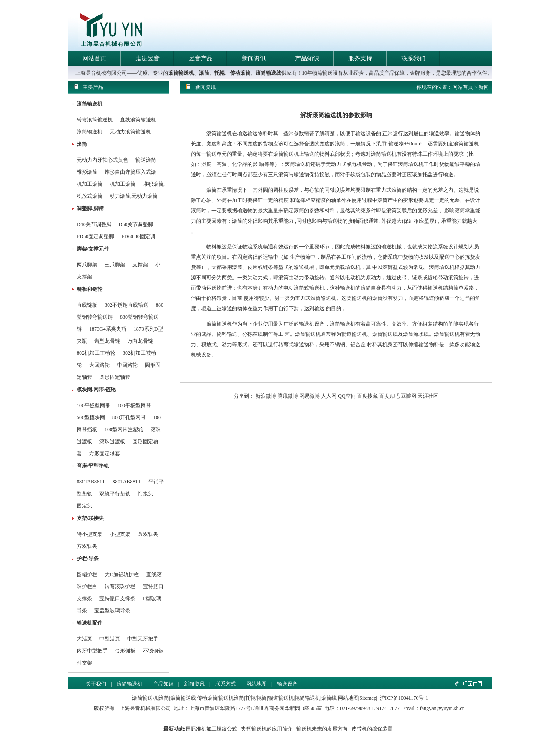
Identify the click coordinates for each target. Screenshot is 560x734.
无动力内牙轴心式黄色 (102, 160)
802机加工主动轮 (96, 353)
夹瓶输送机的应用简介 (267, 729)
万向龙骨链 (140, 341)
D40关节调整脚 (94, 224)
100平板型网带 (93, 405)
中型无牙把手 (143, 639)
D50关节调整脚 (136, 224)
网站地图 (256, 684)
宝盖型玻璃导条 (112, 610)
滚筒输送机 (181, 73)
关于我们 (96, 684)
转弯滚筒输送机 (95, 120)
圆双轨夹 (148, 534)
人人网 (329, 396)
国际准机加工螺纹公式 (211, 729)
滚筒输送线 (268, 73)
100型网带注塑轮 (124, 429)
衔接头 (145, 494)
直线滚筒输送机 (138, 120)
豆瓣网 (409, 396)
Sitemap (368, 698)
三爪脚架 (115, 265)
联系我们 (413, 59)
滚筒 (204, 73)
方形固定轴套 (105, 453)
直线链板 (87, 305)
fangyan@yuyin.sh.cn (442, 708)
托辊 (220, 73)
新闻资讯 (254, 59)
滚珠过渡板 (112, 441)
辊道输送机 (281, 698)
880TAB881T (91, 482)
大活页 (84, 639)
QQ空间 (347, 396)
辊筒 (262, 698)
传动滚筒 (240, 73)
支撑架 (140, 265)
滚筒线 (329, 698)
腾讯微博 (288, 396)
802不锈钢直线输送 (126, 305)
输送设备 (287, 684)
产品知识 (307, 59)
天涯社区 (428, 396)
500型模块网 (91, 417)
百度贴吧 (389, 396)
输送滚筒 (146, 160)
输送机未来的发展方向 (322, 729)
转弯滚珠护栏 (120, 586)
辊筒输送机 (307, 698)
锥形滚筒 (87, 172)
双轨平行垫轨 (115, 494)
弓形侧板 (125, 651)
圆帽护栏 (87, 574)
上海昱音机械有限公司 (145, 708)
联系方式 (226, 684)
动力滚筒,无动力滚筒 (134, 196)
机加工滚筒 (90, 184)
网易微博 (310, 396)
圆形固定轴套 (115, 377)
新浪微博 (266, 396)
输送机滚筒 (231, 698)
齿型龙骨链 (107, 341)
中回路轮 (127, 365)
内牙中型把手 (92, 651)
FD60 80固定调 (138, 236)
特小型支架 (90, 534)
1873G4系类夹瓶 (108, 329)
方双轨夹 (87, 546)
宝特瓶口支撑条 (117, 598)
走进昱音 (148, 59)
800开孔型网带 (129, 417)
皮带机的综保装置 (372, 729)
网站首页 (94, 59)
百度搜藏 (367, 396)
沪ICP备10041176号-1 (404, 698)
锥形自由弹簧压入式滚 (130, 172)
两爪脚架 (87, 265)
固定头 (84, 506)
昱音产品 (201, 59)
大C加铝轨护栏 (122, 574)
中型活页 (110, 639)
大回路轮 (99, 365)
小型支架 (120, 534)
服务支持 (360, 59)
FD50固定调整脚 (95, 236)
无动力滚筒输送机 (130, 132)
